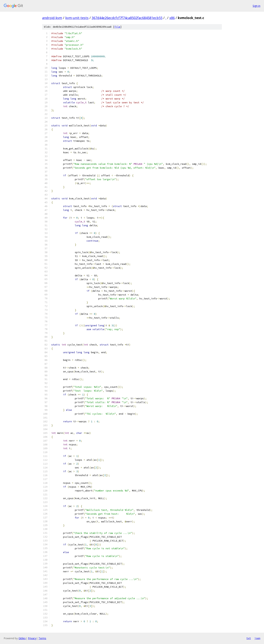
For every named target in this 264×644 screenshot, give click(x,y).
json (257, 638)
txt (249, 638)
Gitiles (22, 638)
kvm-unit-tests (77, 18)
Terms (42, 638)
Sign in (256, 6)
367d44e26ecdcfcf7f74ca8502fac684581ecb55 (127, 18)
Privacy (32, 638)
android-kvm (52, 18)
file (117, 27)
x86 (172, 18)
